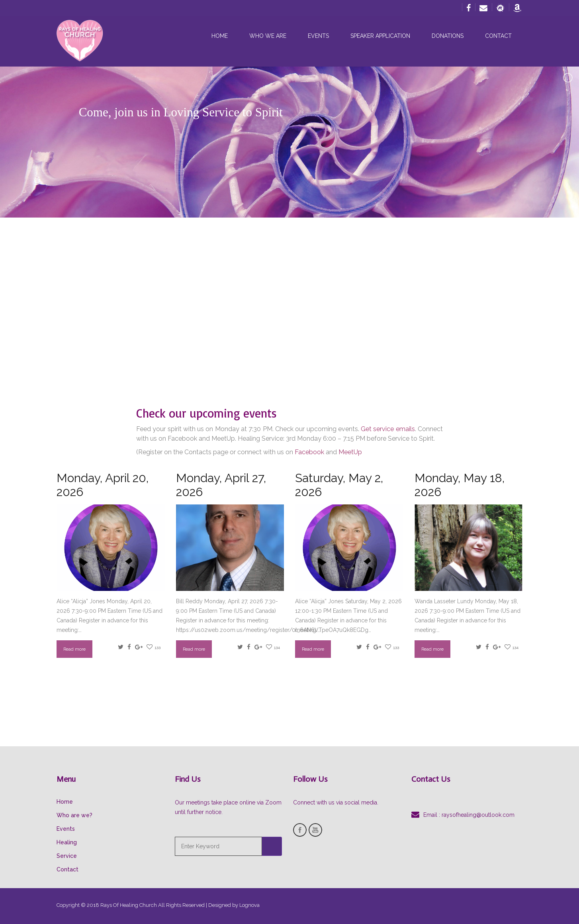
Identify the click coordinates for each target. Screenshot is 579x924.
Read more (74, 649)
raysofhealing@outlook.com (478, 815)
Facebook (309, 452)
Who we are (268, 36)
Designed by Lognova (234, 905)
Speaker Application (380, 36)
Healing (67, 842)
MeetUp (350, 452)
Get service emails (388, 429)
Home (220, 36)
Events (318, 36)
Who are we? (74, 815)
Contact (498, 36)
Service (67, 856)
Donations (448, 36)
